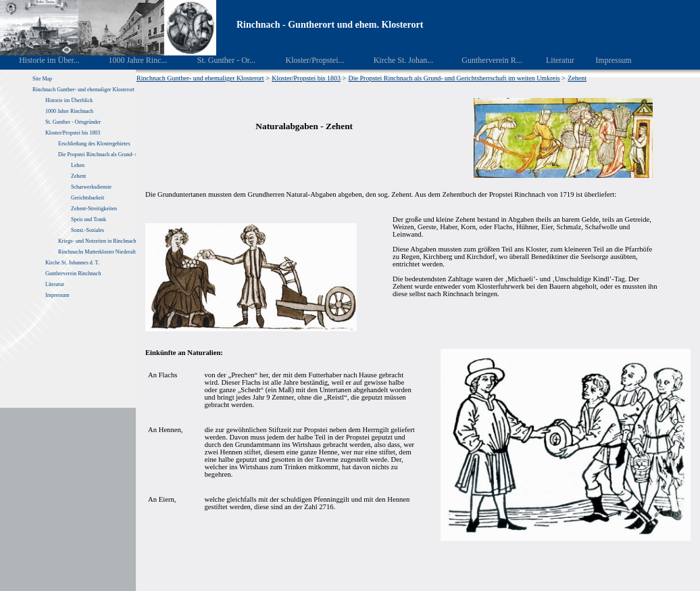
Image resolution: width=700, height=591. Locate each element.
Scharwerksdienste (91, 187)
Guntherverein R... (483, 60)
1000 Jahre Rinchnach (69, 111)
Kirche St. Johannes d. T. (73, 263)
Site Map (42, 79)
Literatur (553, 60)
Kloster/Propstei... (305, 60)
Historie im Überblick (69, 100)
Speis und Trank (89, 219)
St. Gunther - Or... (217, 60)
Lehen (78, 165)
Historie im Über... (40, 60)
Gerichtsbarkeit (87, 198)
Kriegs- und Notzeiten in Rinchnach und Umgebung (115, 241)
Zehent (78, 176)
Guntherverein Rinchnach (73, 274)
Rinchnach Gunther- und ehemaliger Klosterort (83, 90)
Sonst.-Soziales (87, 230)
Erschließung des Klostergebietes (94, 144)
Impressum (606, 60)
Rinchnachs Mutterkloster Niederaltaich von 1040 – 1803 (120, 252)
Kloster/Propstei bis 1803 (73, 133)
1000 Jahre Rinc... (128, 60)
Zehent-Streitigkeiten (94, 209)
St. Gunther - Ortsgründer (73, 122)
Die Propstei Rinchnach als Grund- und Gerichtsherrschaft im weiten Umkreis (454, 78)
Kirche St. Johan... (394, 60)
